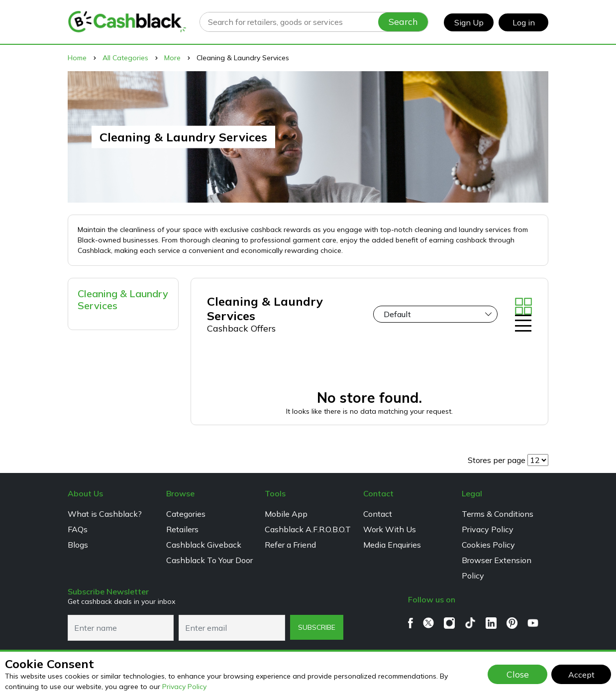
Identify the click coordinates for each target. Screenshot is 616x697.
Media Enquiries (392, 545)
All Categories (125, 58)
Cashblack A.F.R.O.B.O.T (308, 529)
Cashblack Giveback (204, 545)
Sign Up (469, 22)
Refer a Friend (290, 545)
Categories (186, 514)
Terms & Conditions (498, 514)
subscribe (317, 627)
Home (77, 58)
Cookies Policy (488, 545)
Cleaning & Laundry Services (123, 299)
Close (518, 674)
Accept (581, 675)
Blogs (78, 545)
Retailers (182, 529)
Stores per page (497, 460)
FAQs (78, 529)
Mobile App (286, 514)
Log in (524, 22)
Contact (378, 514)
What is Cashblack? (105, 514)
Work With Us (390, 529)
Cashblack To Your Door (209, 560)
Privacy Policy (184, 687)
